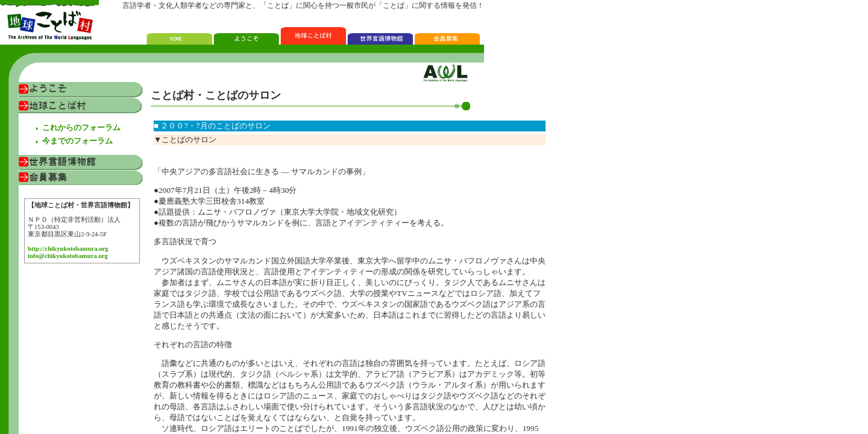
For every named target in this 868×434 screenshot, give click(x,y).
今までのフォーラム (77, 141)
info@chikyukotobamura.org (68, 256)
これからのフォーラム (81, 127)
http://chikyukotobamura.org (68, 249)
